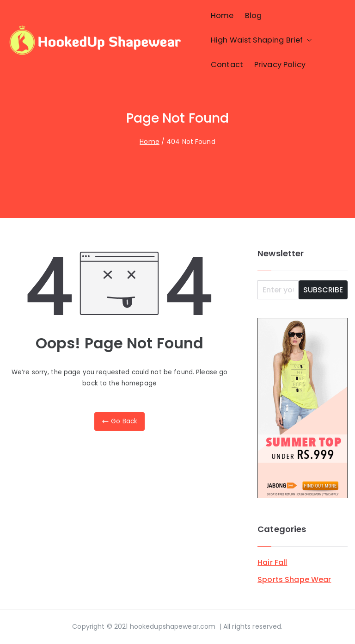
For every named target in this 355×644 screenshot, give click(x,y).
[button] (307, 40)
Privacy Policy (280, 65)
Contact (227, 65)
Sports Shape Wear (294, 579)
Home (222, 15)
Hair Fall (272, 562)
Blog (254, 15)
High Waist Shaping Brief (261, 40)
